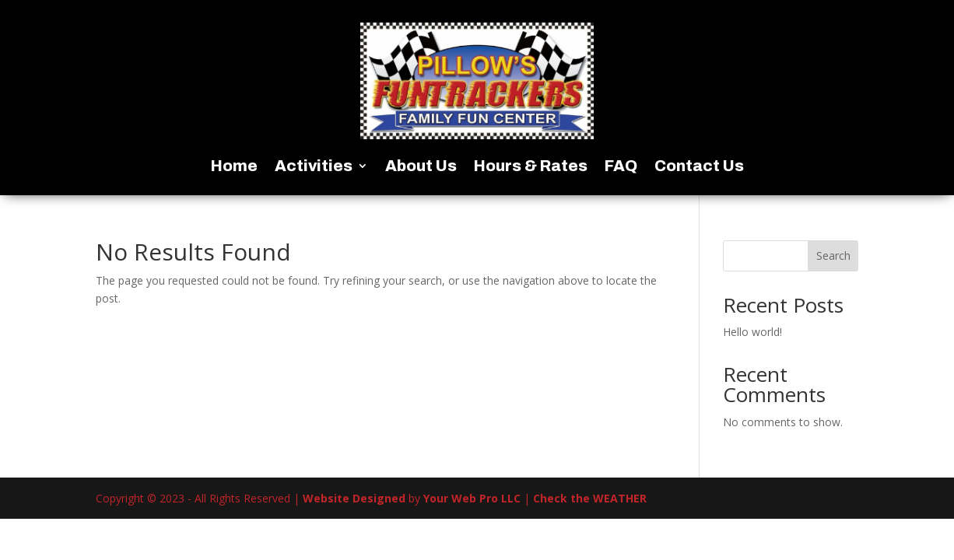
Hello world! (752, 332)
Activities (314, 167)
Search (833, 255)
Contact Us (699, 167)
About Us (421, 167)
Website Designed (354, 498)
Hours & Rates (531, 167)
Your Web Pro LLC (472, 498)
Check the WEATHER (590, 498)
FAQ (621, 167)
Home (234, 167)
